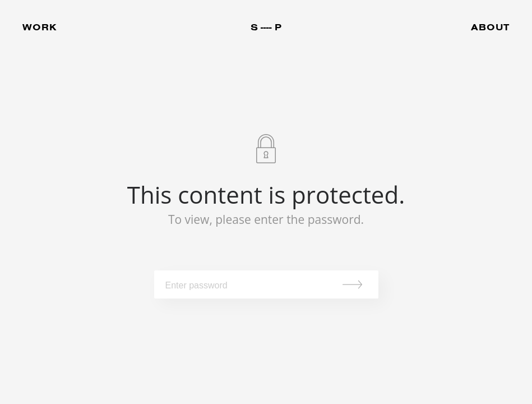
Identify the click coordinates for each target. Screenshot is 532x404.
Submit (356, 284)
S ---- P (266, 27)
